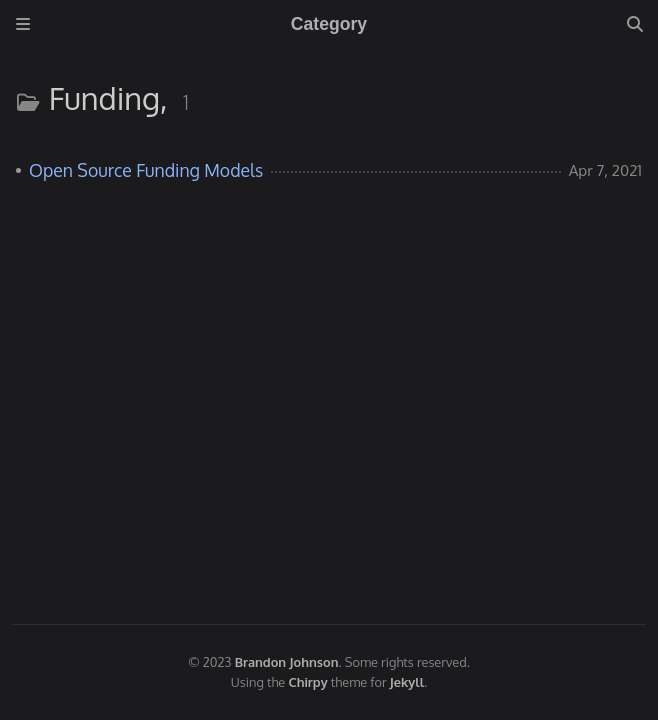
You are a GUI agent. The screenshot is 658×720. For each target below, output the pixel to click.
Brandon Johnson (287, 662)
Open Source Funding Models (146, 170)
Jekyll (407, 682)
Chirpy (308, 682)
